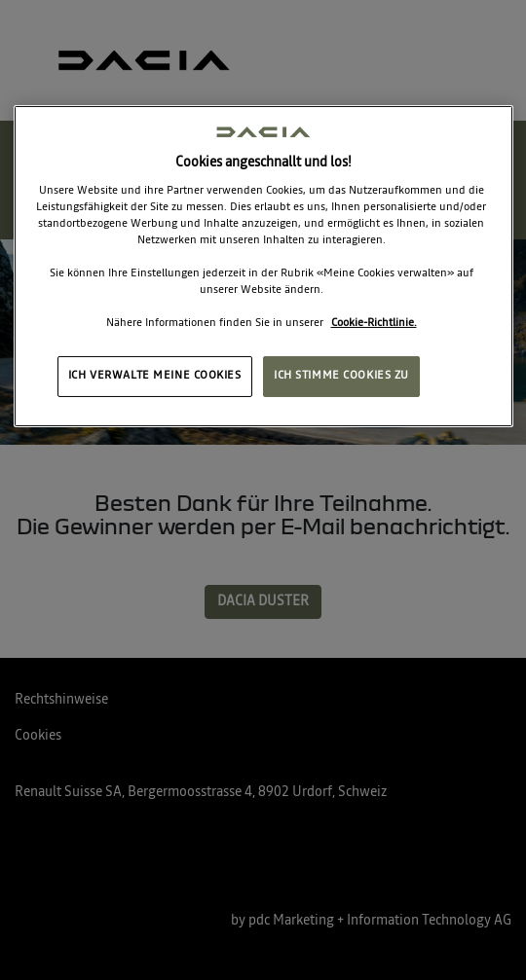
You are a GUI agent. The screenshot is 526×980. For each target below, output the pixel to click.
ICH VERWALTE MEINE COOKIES (155, 376)
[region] (263, 266)
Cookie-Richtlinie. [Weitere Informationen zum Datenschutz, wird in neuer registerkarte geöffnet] (374, 323)
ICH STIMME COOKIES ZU (341, 376)
